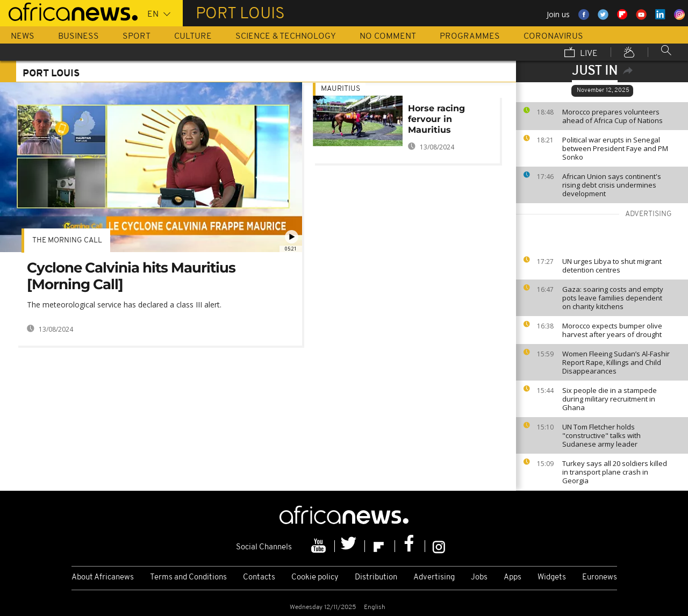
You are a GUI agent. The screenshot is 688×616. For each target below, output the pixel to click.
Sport (137, 37)
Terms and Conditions (188, 578)
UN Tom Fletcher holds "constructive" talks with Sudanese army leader (601, 435)
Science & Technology (286, 37)
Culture (193, 37)
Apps (513, 578)
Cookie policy (315, 578)
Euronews (600, 578)
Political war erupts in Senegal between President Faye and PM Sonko (615, 148)
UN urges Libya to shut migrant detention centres (612, 266)
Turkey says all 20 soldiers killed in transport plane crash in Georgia (615, 472)
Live (581, 53)
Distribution (376, 578)
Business (78, 37)
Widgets (552, 578)
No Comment (388, 37)
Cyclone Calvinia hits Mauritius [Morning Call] (131, 276)
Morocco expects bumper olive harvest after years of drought (612, 330)
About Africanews (103, 578)
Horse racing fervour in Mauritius (436, 119)
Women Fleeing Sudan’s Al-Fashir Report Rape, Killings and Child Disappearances (616, 362)
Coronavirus (553, 37)
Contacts (259, 578)
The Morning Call (67, 241)
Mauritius (341, 89)
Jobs (479, 578)
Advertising (434, 578)
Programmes (470, 37)
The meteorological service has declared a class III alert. (124, 305)
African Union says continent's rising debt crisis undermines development (612, 185)
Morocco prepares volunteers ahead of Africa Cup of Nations (612, 116)
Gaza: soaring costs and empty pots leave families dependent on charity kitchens (613, 298)
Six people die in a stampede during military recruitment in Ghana (610, 399)
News (23, 37)
